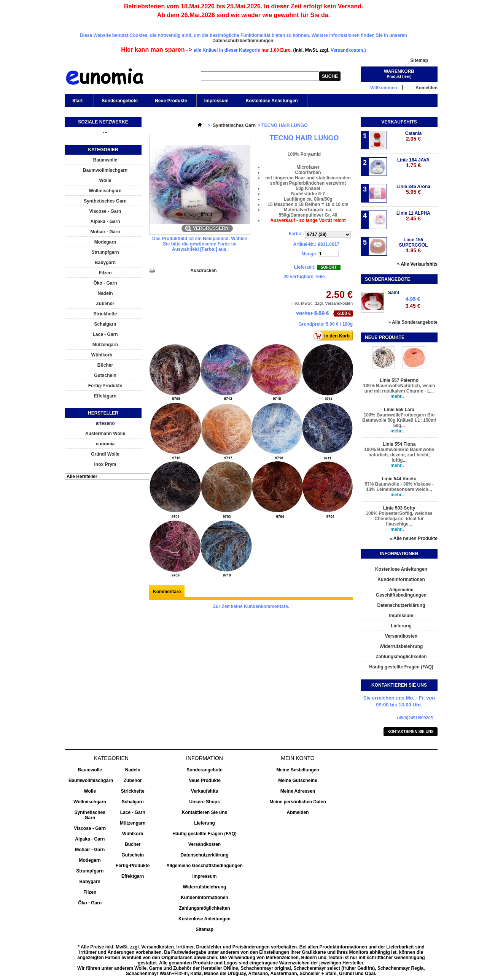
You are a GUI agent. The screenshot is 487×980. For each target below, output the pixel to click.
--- (105, 132)
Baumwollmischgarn (105, 170)
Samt (394, 293)
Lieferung (401, 626)
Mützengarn (105, 345)
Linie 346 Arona (413, 189)
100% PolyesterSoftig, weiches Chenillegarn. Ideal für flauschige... (399, 519)
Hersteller (103, 413)
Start (77, 103)
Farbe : (297, 234)
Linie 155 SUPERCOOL (413, 245)
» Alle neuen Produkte (414, 538)
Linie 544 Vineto (399, 479)
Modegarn (105, 242)
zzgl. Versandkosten (334, 303)
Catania (413, 136)
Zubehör (105, 304)
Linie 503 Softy (399, 508)
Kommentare (167, 592)
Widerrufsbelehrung (401, 646)
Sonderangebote (120, 101)
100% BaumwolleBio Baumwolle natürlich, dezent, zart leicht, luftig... (399, 455)
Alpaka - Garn (105, 222)
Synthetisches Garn (105, 201)
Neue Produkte (171, 101)
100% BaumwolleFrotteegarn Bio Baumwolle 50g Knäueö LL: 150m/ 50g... (399, 420)
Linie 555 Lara (399, 410)
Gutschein (105, 375)
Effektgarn (105, 396)
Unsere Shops (205, 802)
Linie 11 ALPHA (413, 216)
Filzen (105, 273)
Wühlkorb (102, 355)
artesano (105, 423)
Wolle (105, 180)
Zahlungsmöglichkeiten (401, 657)
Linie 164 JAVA (413, 163)
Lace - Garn (105, 334)
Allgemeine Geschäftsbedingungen (401, 592)
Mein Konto (298, 758)
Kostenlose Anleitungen (272, 101)
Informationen (399, 554)
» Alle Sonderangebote (413, 322)
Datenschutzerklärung (401, 605)
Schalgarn (105, 324)
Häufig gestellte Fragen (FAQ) (401, 667)
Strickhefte (105, 314)
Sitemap (419, 60)
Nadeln (105, 293)
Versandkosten (401, 636)
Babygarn (105, 263)
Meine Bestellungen (298, 770)
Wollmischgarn (105, 191)
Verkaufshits (399, 122)
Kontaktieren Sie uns (411, 732)
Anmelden (427, 88)
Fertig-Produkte (105, 386)
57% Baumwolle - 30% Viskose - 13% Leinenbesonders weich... (399, 487)
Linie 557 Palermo (399, 380)
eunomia (105, 444)
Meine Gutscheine (298, 781)
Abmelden (298, 812)
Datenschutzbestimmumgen (243, 41)
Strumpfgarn (105, 252)
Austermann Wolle (105, 434)
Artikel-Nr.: (305, 244)
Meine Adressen (298, 791)
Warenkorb (399, 71)
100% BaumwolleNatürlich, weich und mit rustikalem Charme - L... (399, 388)
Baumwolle (105, 160)
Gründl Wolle (105, 454)
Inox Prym (105, 464)
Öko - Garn (105, 283)
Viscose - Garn (105, 211)
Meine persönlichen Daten (298, 802)
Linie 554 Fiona (399, 444)
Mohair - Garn (105, 232)
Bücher (105, 365)
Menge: (309, 254)
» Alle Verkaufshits (417, 264)
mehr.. (397, 396)
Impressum (216, 101)
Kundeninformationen (401, 579)
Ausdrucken (203, 271)
